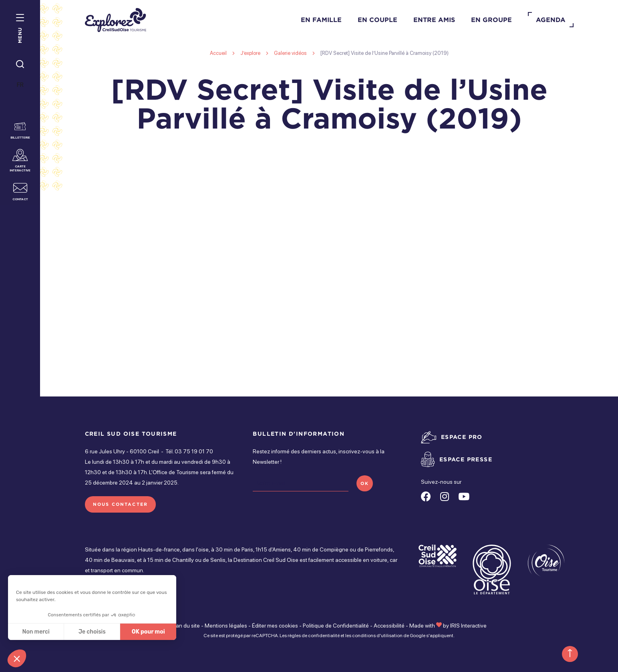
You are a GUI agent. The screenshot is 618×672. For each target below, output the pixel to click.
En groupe (491, 20)
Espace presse (466, 459)
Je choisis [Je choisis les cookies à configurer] (92, 632)
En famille (321, 20)
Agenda (551, 20)
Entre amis (434, 20)
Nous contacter (121, 504)
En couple (377, 20)
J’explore (250, 53)
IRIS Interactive (468, 626)
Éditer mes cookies (275, 626)
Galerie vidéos (290, 53)
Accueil (218, 53)
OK (365, 483)
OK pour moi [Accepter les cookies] (148, 632)
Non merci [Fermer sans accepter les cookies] (36, 632)
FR (20, 85)
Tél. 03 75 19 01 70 (189, 451)
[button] (17, 658)
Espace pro (462, 437)
